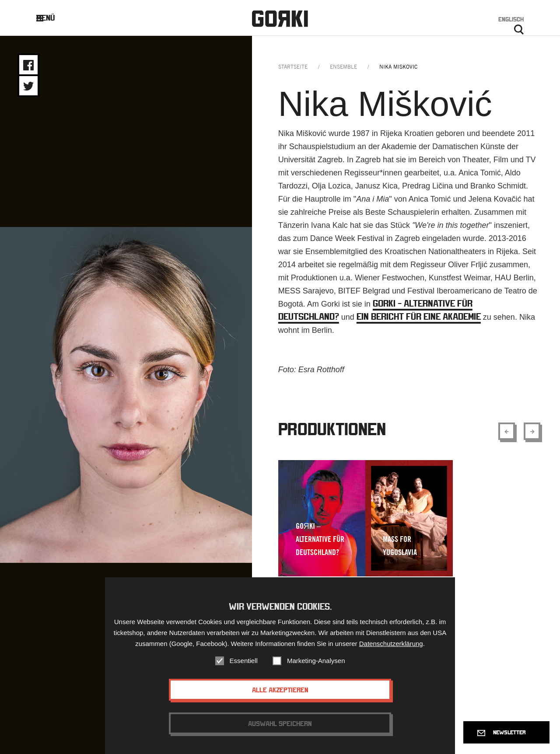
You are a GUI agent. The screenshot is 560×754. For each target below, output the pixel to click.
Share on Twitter (28, 86)
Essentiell (244, 663)
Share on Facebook (28, 65)
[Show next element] (532, 431)
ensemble (343, 67)
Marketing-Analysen (316, 663)
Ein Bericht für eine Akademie (419, 316)
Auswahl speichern (280, 726)
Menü (52, 18)
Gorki (280, 19)
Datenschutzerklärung (391, 646)
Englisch (511, 19)
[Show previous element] (507, 431)
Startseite (293, 67)
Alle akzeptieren (280, 692)
